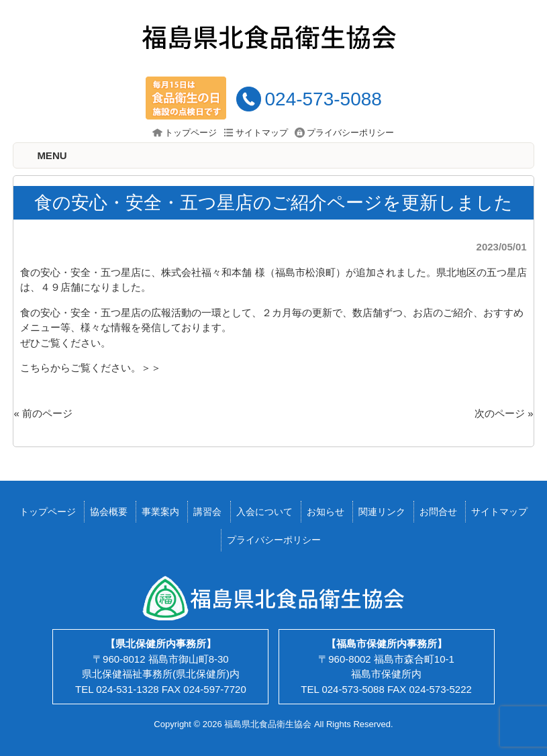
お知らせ (326, 512)
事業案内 (160, 512)
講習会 (207, 512)
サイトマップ (262, 133)
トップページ (191, 133)
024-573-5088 (323, 99)
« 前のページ (43, 413)
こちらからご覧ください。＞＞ (91, 368)
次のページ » (504, 413)
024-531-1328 (127, 689)
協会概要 (109, 512)
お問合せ (438, 512)
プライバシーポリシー (350, 133)
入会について (264, 512)
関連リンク (382, 512)
